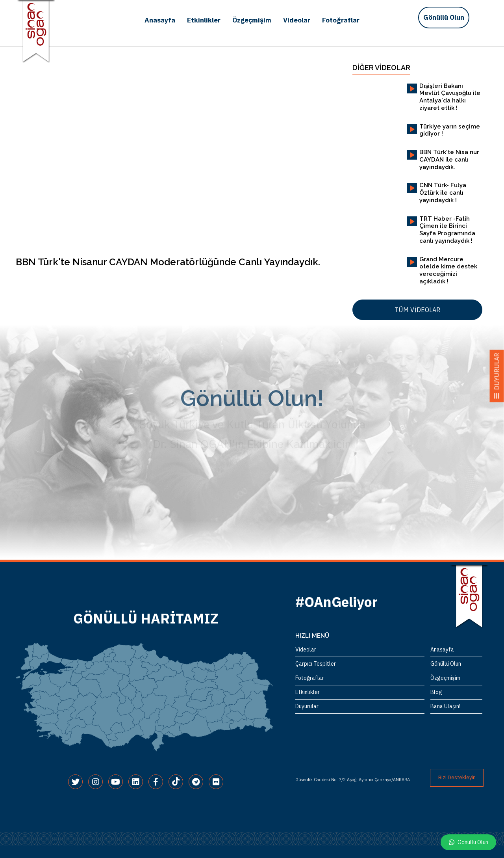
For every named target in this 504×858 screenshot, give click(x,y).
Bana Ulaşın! (445, 706)
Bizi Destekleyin (457, 777)
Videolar (297, 20)
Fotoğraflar (341, 20)
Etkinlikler (204, 20)
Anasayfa (160, 20)
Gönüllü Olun (444, 17)
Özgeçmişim (252, 20)
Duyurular (307, 706)
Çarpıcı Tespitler (316, 664)
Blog (436, 692)
